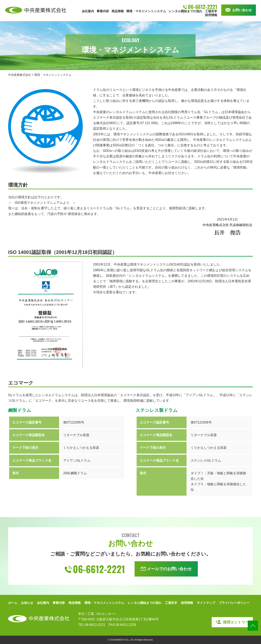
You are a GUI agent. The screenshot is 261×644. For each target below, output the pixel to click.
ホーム (13, 603)
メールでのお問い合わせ (166, 569)
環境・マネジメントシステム (146, 11)
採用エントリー (232, 622)
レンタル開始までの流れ (185, 11)
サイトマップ (206, 603)
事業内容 (103, 11)
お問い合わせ (239, 10)
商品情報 (118, 11)
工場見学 (211, 11)
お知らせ (27, 603)
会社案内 (88, 11)
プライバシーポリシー (234, 603)
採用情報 (211, 15)
